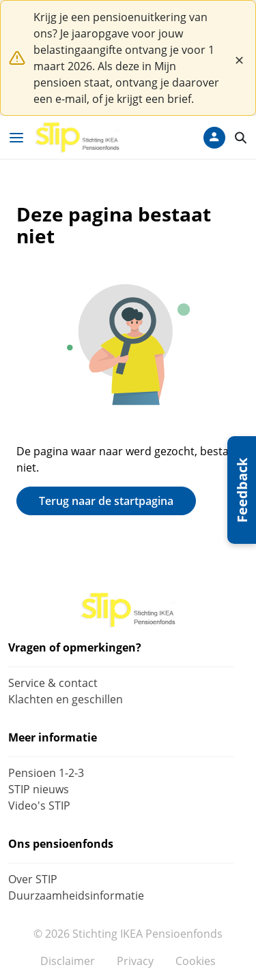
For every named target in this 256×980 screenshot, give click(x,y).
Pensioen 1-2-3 (46, 773)
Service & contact (53, 683)
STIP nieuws (39, 789)
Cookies (196, 961)
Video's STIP (39, 806)
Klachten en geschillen (66, 699)
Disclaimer (68, 961)
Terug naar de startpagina (106, 501)
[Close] (239, 58)
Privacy (135, 961)
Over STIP (33, 879)
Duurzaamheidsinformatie (76, 895)
